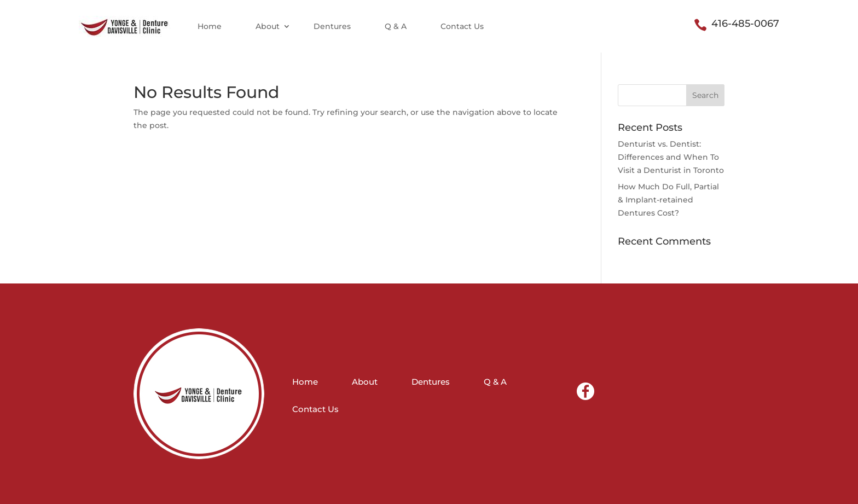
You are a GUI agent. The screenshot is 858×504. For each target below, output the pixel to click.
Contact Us (462, 26)
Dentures (332, 26)
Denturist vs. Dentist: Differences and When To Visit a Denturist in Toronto (671, 157)
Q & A (396, 26)
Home (210, 26)
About (268, 26)
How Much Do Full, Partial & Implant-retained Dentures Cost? (668, 200)
